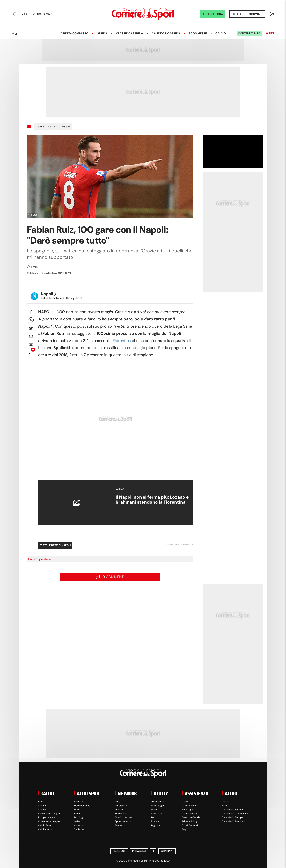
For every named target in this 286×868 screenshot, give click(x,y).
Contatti (186, 802)
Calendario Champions (235, 814)
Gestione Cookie (191, 817)
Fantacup (120, 825)
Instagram (139, 851)
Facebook (119, 851)
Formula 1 (79, 802)
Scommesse (198, 33)
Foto (224, 806)
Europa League (47, 817)
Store (154, 810)
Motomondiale (82, 806)
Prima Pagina (158, 806)
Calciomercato (47, 829)
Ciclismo (79, 829)
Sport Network (123, 821)
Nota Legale (188, 810)
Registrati (156, 825)
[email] (31, 336)
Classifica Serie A (129, 33)
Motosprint (121, 814)
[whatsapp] (31, 320)
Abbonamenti (158, 802)
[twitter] (31, 328)
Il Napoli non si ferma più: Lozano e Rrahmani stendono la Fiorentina (152, 500)
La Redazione (189, 806)
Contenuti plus (249, 33)
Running (78, 817)
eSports (78, 825)
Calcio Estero (46, 825)
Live (272, 33)
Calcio (221, 33)
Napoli (66, 127)
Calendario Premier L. (234, 821)
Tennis (77, 814)
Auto (117, 802)
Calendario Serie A (166, 33)
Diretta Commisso (74, 33)
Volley (77, 821)
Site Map (156, 821)
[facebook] (31, 312)
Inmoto (119, 810)
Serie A (102, 33)
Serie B (42, 810)
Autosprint (121, 806)
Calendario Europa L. (234, 817)
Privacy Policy (190, 821)
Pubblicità (156, 814)
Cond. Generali (190, 825)
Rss (152, 817)
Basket (78, 810)
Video (225, 802)
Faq (184, 829)
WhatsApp (167, 851)
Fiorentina (122, 341)
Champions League (49, 814)
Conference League (49, 821)
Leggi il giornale (250, 14)
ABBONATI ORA (213, 14)
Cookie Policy (189, 814)
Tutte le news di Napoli (55, 545)
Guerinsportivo (123, 817)
